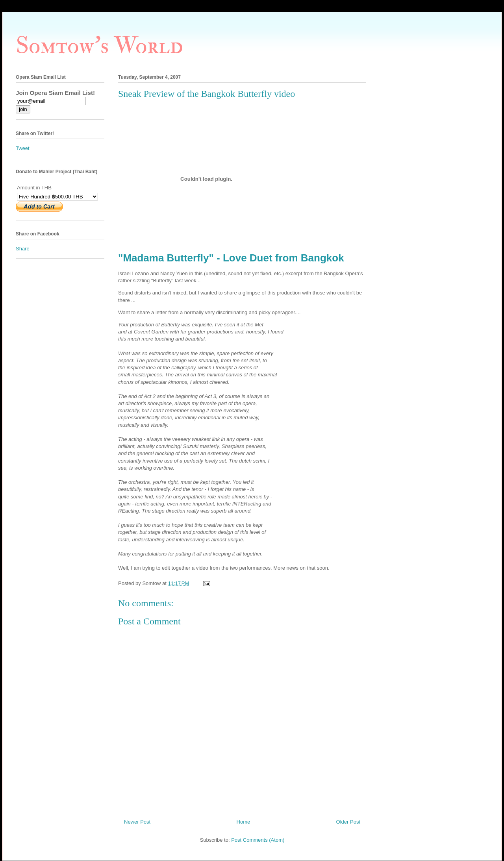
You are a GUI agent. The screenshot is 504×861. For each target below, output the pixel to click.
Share (23, 249)
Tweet (23, 148)
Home (244, 822)
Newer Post (137, 822)
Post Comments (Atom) (258, 840)
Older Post (348, 822)
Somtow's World (99, 46)
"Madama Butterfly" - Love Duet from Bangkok (231, 258)
